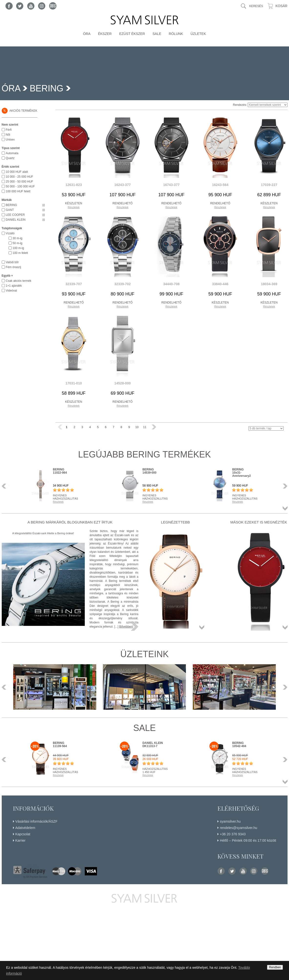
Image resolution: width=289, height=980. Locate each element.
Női (8, 135)
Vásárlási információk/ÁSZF (37, 821)
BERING (47, 88)
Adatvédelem (25, 828)
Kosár (281, 6)
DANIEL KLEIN (16, 220)
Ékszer (105, 34)
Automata (12, 153)
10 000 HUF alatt (17, 172)
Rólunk (176, 34)
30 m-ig (18, 238)
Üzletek (198, 34)
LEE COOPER (15, 215)
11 (145, 427)
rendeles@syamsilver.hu (239, 828)
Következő (284, 486)
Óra (87, 34)
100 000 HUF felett (18, 191)
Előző (5, 486)
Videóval (11, 291)
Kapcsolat (23, 834)
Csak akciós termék (19, 281)
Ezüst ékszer (132, 34)
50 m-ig (18, 243)
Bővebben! (126, 627)
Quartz (10, 158)
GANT (10, 210)
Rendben (275, 967)
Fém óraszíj (14, 267)
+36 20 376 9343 (233, 834)
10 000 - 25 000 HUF (20, 177)
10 (137, 427)
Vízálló (10, 233)
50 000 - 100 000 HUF (20, 186)
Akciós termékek (20, 111)
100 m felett (20, 253)
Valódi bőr (12, 262)
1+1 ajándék (14, 286)
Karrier (21, 840)
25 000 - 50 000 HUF (20, 182)
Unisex (10, 140)
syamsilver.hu (230, 821)
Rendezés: (240, 105)
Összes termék (285, 508)
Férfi (9, 130)
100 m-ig (18, 248)
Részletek (74, 207)
